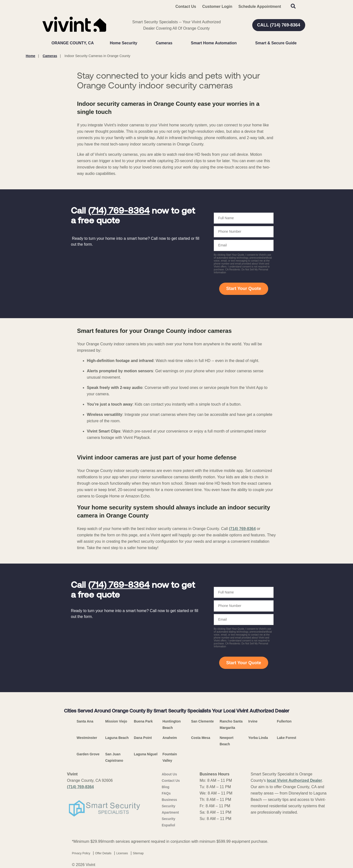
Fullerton (284, 721)
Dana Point (143, 738)
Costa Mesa (201, 738)
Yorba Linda (258, 738)
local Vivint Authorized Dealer (295, 780)
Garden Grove (88, 754)
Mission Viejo (116, 721)
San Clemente (202, 721)
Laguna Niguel (146, 754)
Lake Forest (287, 738)
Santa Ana (85, 721)
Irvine (253, 721)
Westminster (87, 738)
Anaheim (170, 738)
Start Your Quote (244, 289)
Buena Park (143, 721)
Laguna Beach (117, 738)
